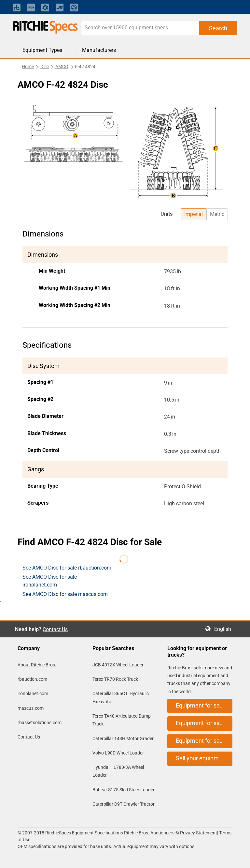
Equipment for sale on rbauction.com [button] (204, 705)
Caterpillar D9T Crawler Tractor (124, 804)
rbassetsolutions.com (40, 723)
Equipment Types (42, 50)
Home (28, 67)
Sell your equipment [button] (201, 758)
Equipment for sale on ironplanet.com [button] (204, 723)
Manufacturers (99, 50)
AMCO (62, 67)
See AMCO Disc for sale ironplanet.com (50, 581)
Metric (217, 214)
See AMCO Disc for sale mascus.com (65, 594)
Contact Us (55, 629)
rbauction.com (32, 679)
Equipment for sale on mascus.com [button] (204, 741)
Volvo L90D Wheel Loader (118, 753)
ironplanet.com (33, 693)
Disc (45, 67)
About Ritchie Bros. (37, 665)
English (225, 629)
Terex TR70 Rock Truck (115, 679)
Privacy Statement (199, 833)
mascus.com (31, 708)
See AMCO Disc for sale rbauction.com (67, 568)
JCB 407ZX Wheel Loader (118, 665)
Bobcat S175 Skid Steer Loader (124, 790)
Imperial (194, 214)
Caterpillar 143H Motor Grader (123, 739)
